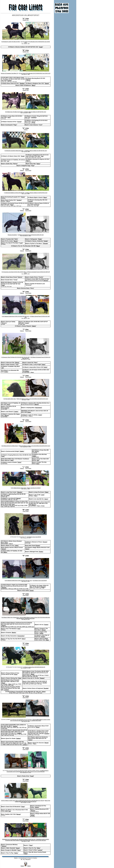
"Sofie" (45, 367)
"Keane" (38, 546)
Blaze (45, 197)
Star (10, 811)
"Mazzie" (18, 498)
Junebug (34, 117)
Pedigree (25, 20)
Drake (23, 156)
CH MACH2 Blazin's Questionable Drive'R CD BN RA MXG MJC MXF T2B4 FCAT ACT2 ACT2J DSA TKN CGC (28, 771)
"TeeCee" (15, 726)
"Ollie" (47, 640)
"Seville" (45, 683)
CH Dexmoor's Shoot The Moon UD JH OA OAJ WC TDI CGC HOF (16, 357)
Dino (9, 117)
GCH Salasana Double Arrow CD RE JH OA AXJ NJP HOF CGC (16, 316)
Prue (38, 205)
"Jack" (12, 460)
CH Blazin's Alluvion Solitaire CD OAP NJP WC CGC (35, 112)
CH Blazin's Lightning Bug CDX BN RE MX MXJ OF (34, 667)
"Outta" (41, 633)
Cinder (46, 241)
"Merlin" (14, 632)
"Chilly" (6, 372)
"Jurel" (8, 404)
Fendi (32, 776)
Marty (29, 866)
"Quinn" (30, 740)
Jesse (33, 122)
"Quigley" (47, 734)
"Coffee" (25, 745)
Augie (41, 47)
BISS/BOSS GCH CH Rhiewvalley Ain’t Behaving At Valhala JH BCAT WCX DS (19, 839)
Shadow (22, 83)
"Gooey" (37, 451)
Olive (38, 848)
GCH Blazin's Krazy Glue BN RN (34, 537)
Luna (21, 243)
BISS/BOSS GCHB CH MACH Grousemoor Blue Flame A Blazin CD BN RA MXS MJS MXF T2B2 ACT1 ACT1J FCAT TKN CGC (27, 840)
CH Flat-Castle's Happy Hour (10, 399)
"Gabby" (22, 451)
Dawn (22, 866)
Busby (16, 241)
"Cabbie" (19, 733)
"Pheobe (45, 243)
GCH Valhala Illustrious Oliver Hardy (19, 488)
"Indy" (19, 629)
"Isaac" (44, 364)
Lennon (40, 850)
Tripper (23, 197)
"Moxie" (17, 363)
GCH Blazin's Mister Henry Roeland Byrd (10, 617)
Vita (42, 156)
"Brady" (47, 743)
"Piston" (4, 625)
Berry (28, 161)
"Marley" (37, 404)
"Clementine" (21, 636)
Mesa (38, 246)
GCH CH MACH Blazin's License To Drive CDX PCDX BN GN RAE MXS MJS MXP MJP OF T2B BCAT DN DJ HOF (33, 618)
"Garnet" (4, 549)
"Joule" (40, 415)
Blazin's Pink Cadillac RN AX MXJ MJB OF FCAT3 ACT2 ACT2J (32, 801)
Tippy (31, 845)
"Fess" (6, 543)
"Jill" (3, 368)
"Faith (3, 285)
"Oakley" (18, 738)
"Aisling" (6, 690)
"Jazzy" (46, 499)
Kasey (18, 848)
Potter (40, 239)
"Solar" (8, 496)
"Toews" (46, 625)
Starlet (47, 83)
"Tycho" (32, 591)
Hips (28, 20)
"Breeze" (46, 280)
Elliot (26, 854)
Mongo (19, 814)
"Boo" (38, 464)
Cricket (30, 201)
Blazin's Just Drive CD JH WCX (34, 488)
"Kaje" (3, 456)
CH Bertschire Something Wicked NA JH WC (14, 151)
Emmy (37, 807)
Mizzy (33, 85)
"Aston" (27, 323)
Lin (8, 161)
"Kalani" (43, 637)
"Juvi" (13, 504)
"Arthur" (27, 371)
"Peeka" (41, 552)
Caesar (19, 122)
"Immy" (27, 549)
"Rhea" (38, 727)
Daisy (38, 164)
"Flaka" (47, 492)
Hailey (16, 853)
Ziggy (23, 807)
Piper (12, 205)
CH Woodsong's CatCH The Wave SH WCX (11, 42)
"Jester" (16, 412)
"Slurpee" (43, 587)
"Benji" (32, 674)
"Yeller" (17, 546)
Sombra (19, 200)
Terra (19, 850)
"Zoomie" (7, 408)
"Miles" (5, 552)
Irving (33, 815)
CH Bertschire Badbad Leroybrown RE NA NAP (14, 193)
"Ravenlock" (38, 408)
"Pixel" (16, 674)
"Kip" (38, 460)
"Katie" (34, 456)
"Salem (34, 326)
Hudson (4, 846)
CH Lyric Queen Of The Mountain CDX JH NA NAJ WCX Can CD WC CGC (34, 73)
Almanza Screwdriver (12, 235)
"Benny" (34, 505)
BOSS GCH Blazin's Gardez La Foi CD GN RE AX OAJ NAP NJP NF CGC (32, 399)
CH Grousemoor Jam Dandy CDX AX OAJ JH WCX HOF (14, 272)
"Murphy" (20, 492)
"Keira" (19, 462)
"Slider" (44, 692)
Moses (28, 80)
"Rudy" (29, 412)
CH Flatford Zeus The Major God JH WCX (14, 112)
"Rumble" (46, 688)
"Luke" (43, 495)
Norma (33, 811)
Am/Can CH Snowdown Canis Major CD (9, 73)
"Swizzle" (4, 588)
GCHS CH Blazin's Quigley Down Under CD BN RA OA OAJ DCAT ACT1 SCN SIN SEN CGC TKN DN (22, 801)
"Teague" (42, 678)
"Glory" (24, 639)
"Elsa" (20, 678)
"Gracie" (45, 542)
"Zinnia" (44, 630)
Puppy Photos (28, 170)
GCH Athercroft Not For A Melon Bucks (10, 446)
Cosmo (9, 80)
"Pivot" (3, 683)
